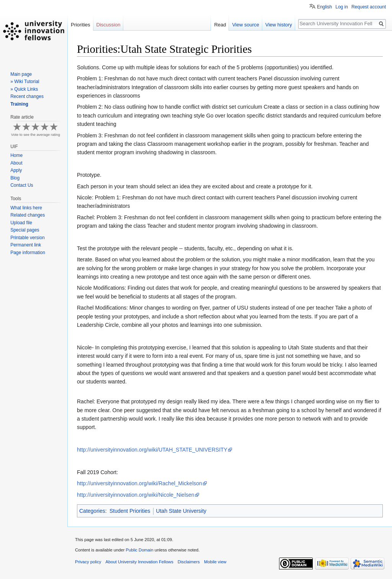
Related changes (28, 215)
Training (19, 104)
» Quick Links (24, 89)
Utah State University (181, 511)
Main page (21, 74)
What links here (26, 208)
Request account (369, 7)
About (16, 163)
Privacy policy (88, 562)
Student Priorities (130, 511)
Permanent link (26, 245)
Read (220, 25)
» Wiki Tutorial (25, 82)
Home (16, 155)
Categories (92, 511)
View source (246, 25)
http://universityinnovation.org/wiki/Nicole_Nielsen (136, 495)
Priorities (81, 25)
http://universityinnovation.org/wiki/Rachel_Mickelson (140, 483)
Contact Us (22, 185)
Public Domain (139, 550)
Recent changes (27, 96)
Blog (15, 178)
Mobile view (215, 562)
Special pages (25, 230)
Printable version (27, 238)
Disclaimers (189, 562)
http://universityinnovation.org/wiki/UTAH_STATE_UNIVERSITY (152, 450)
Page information (28, 253)
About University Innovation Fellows (140, 562)
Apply (16, 170)
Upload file (21, 223)
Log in (342, 7)
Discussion (109, 25)
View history (279, 25)
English (324, 7)
